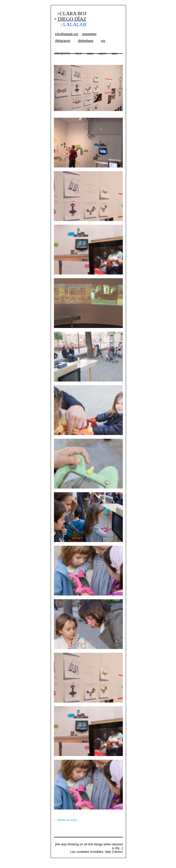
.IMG (90, 54)
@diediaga (86, 41)
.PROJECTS (62, 54)
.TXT (78, 54)
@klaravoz (63, 41)
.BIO (114, 54)
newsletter (89, 34)
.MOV (102, 54)
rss (103, 41)
